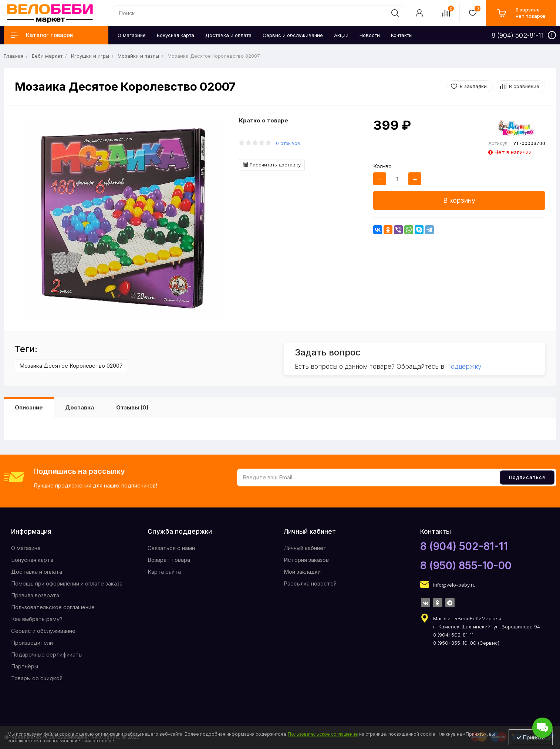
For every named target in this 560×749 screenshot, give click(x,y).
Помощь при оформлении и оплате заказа (67, 583)
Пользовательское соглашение (53, 607)
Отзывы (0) (132, 407)
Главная (14, 56)
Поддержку (464, 367)
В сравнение (524, 86)
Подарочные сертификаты (47, 654)
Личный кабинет (305, 548)
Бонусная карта (32, 560)
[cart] (521, 13)
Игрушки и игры (90, 56)
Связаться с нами (171, 548)
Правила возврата (35, 595)
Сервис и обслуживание (43, 631)
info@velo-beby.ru (454, 585)
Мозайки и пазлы (138, 56)
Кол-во (382, 166)
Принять (531, 737)
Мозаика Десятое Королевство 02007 (71, 366)
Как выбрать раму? (37, 619)
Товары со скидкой (37, 678)
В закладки (473, 86)
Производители (32, 643)
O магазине (26, 548)
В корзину (459, 200)
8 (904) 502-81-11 (464, 546)
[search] (395, 13)
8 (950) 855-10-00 (466, 566)
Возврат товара (169, 560)
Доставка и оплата (37, 572)
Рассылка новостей (310, 583)
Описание (29, 407)
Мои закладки (302, 572)
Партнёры (25, 666)
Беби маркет (47, 56)
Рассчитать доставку (272, 165)
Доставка (80, 407)
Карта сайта (164, 572)
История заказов (306, 560)
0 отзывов (288, 143)
